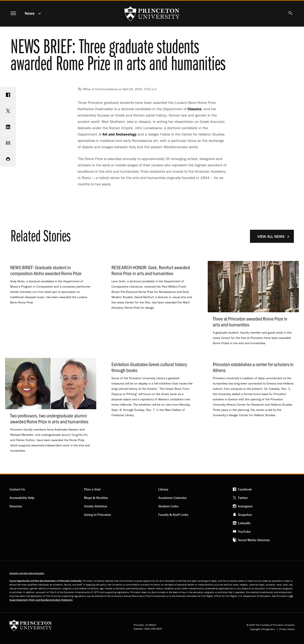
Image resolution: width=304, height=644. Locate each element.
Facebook (245, 489)
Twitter (243, 498)
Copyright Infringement (262, 629)
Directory (16, 506)
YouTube (244, 531)
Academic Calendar (172, 498)
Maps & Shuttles (96, 498)
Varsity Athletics (96, 506)
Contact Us (17, 489)
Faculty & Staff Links (173, 515)
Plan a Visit (92, 489)
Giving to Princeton (98, 515)
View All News (271, 236)
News (30, 13)
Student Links (168, 506)
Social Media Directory (254, 540)
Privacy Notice (287, 629)
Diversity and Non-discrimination (27, 573)
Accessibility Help (22, 498)
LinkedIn (244, 523)
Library (163, 489)
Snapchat (245, 515)
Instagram (245, 506)
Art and (119, 134)
